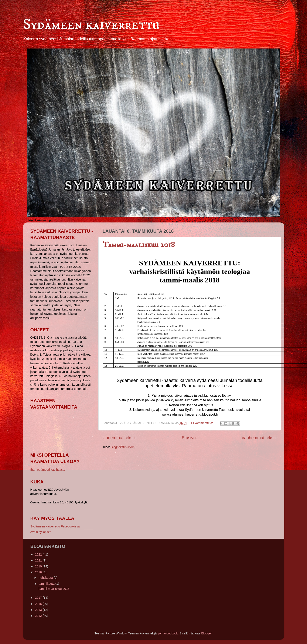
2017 (39, 598)
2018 (39, 572)
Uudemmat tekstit (119, 438)
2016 (39, 604)
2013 (39, 610)
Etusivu (189, 438)
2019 (39, 566)
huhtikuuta (46, 578)
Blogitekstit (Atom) (123, 447)
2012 (39, 616)
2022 (39, 554)
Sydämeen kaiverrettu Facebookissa (55, 526)
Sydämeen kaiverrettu (91, 25)
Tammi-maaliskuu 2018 (139, 245)
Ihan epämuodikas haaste (48, 470)
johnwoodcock (168, 633)
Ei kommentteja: (202, 423)
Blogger (206, 633)
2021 (39, 560)
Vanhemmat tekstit (259, 438)
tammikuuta (47, 584)
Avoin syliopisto (41, 532)
